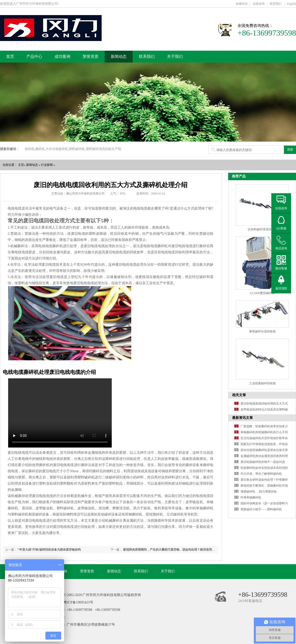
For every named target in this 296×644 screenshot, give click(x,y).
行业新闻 (47, 165)
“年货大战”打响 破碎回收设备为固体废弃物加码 (49, 550)
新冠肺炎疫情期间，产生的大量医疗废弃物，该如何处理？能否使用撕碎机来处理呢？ (179, 550)
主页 (21, 165)
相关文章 (239, 395)
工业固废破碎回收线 (262, 383)
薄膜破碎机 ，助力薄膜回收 (259, 492)
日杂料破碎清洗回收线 (262, 229)
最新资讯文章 (242, 418)
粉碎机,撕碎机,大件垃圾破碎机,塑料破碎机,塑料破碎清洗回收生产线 (73, 149)
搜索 (290, 150)
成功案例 (62, 56)
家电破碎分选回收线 (262, 331)
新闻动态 (119, 56)
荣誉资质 (91, 56)
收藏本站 (242, 4)
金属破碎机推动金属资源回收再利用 (264, 456)
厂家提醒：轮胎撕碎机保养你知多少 (264, 426)
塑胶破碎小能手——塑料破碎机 (261, 509)
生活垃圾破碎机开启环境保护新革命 (264, 438)
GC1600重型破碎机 (262, 293)
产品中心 (34, 56)
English (291, 4)
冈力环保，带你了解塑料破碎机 (261, 474)
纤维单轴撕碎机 (251, 497)
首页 (10, 56)
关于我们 (175, 56)
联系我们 (276, 4)
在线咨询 (259, 4)
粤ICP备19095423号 (78, 602)
